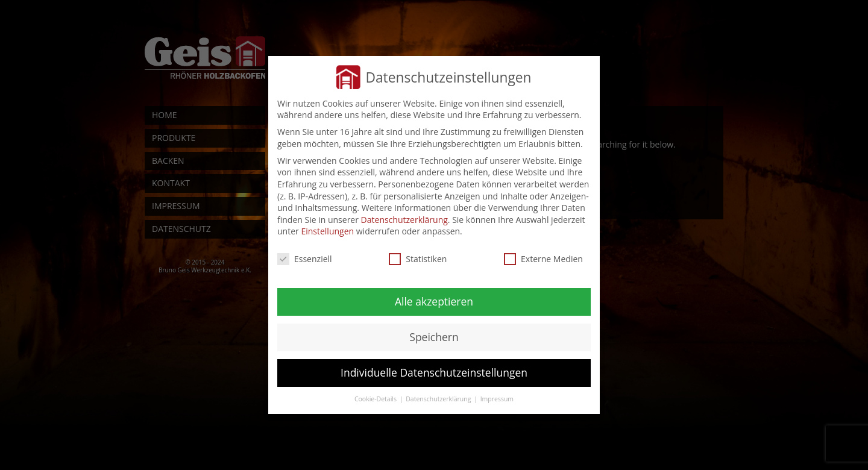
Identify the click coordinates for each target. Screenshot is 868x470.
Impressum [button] (497, 399)
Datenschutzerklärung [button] (439, 399)
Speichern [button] (434, 337)
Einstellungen (327, 231)
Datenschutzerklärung (404, 220)
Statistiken (418, 259)
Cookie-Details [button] (376, 399)
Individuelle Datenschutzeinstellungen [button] (434, 372)
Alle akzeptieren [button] (434, 301)
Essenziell (305, 259)
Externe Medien (543, 259)
